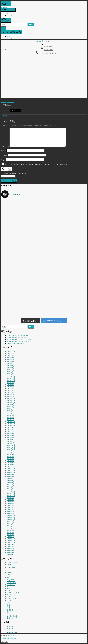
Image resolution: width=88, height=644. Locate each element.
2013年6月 (11, 387)
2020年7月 (11, 353)
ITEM (9, 574)
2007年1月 (11, 537)
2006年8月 (11, 546)
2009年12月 (11, 468)
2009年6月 (11, 480)
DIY (8, 569)
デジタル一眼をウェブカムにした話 (19, 340)
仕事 (9, 604)
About (9, 14)
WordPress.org (12, 632)
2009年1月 (11, 490)
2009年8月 (11, 476)
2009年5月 (11, 482)
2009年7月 (11, 478)
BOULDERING (12, 563)
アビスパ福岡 (12, 583)
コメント (5, 146)
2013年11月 (11, 379)
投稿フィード (12, 628)
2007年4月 (11, 531)
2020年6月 (11, 355)
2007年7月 (11, 525)
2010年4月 (11, 461)
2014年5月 (11, 367)
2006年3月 (11, 554)
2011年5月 (11, 435)
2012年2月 (11, 418)
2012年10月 (11, 402)
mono (38, 41)
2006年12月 (11, 539)
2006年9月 (11, 545)
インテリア (11, 585)
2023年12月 (11, 352)
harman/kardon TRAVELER (16, 343)
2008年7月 (11, 502)
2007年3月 (11, 533)
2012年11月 (11, 400)
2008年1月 (11, 513)
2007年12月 (11, 515)
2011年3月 (11, 439)
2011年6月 (11, 433)
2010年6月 (11, 457)
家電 (9, 606)
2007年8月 (11, 523)
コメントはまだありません (49, 53)
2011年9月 (11, 428)
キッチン (10, 587)
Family (9, 573)
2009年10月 (11, 472)
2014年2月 (11, 373)
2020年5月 (11, 357)
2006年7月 (11, 548)
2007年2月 (11, 535)
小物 (9, 608)
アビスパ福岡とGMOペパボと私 (18, 336)
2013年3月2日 (49, 50)
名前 (4, 151)
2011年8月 (11, 430)
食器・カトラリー (46, 41)
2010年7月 (11, 455)
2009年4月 (11, 484)
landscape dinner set (8, 102)
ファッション (12, 598)
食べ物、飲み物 (12, 616)
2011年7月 (11, 431)
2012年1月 (11, 420)
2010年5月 (11, 459)
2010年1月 (11, 467)
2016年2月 (11, 359)
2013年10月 (11, 381)
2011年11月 (11, 424)
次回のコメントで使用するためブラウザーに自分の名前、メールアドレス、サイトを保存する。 (37, 165)
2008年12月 (11, 492)
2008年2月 (11, 511)
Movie (9, 578)
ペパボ (9, 600)
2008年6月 (11, 504)
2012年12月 (11, 398)
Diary (9, 566)
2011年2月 (11, 441)
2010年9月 (11, 451)
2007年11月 (11, 517)
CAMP (9, 564)
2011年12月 (11, 422)
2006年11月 (11, 541)
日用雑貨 (10, 610)
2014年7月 (11, 363)
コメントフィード (13, 630)
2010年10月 (11, 449)
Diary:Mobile (11, 568)
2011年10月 (11, 426)
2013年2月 (11, 394)
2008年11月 (11, 494)
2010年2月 (11, 465)
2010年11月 (11, 447)
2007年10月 (11, 519)
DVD (9, 571)
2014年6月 (11, 365)
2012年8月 (11, 406)
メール (4, 155)
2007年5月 (11, 529)
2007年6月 (11, 527)
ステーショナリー (13, 592)
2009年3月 (11, 486)
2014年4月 (11, 369)
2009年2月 (11, 488)
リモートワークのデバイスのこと (18, 341)
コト (9, 591)
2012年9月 (11, 404)
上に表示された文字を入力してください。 (15, 173)
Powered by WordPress (9, 639)
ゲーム (9, 589)
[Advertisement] (44, 77)
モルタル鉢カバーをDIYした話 (17, 338)
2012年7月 (11, 408)
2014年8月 (11, 361)
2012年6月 (11, 410)
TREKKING (11, 579)
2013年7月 (11, 385)
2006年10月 (11, 543)
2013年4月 (11, 391)
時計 (9, 612)
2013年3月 (11, 392)
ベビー (9, 602)
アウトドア (11, 581)
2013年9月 (11, 383)
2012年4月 (11, 414)
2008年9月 (11, 498)
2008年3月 (11, 509)
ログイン (10, 626)
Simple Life (5, 7)
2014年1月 (11, 375)
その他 (9, 594)
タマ (9, 596)
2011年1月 (11, 443)
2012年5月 (11, 412)
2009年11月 (11, 470)
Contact (10, 16)
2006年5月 (11, 552)
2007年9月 (11, 521)
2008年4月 (11, 507)
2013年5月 (11, 389)
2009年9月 (11, 474)
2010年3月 (11, 463)
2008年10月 (11, 496)
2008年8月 (11, 500)
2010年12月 (11, 445)
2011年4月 (11, 437)
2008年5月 (11, 506)
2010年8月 (11, 453)
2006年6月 (11, 550)
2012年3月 (11, 416)
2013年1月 (11, 396)
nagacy (51, 46)
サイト (3, 160)
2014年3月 (11, 371)
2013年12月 (11, 377)
